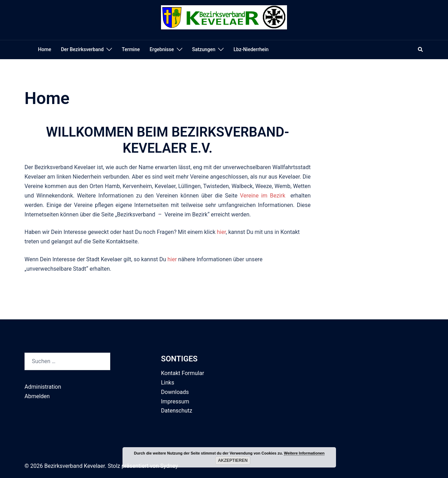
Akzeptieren (233, 460)
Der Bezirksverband (82, 49)
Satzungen (204, 49)
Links (168, 383)
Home (45, 49)
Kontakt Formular (183, 373)
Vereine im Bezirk (263, 196)
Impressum (175, 401)
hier (221, 232)
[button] (421, 50)
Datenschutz (177, 411)
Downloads (175, 392)
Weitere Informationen (304, 453)
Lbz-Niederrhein (251, 49)
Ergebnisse (162, 49)
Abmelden (37, 396)
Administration (43, 387)
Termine (131, 49)
